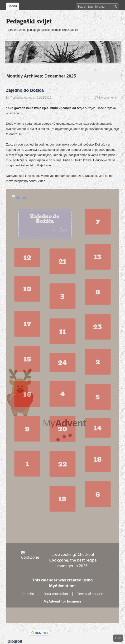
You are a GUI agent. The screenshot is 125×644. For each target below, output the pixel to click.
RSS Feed (41, 633)
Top (119, 638)
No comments (108, 98)
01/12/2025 (44, 98)
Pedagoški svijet (29, 21)
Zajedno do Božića (25, 90)
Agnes (28, 98)
